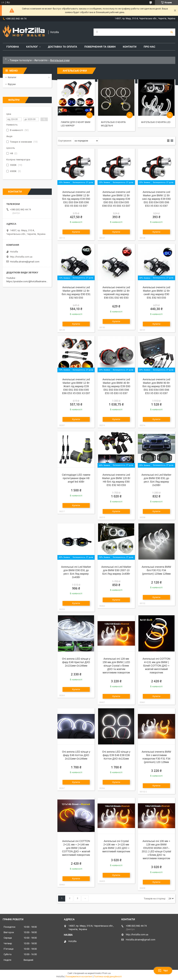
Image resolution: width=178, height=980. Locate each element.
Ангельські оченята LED (156, 122)
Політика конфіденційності (108, 977)
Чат (163, 971)
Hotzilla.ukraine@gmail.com (25, 262)
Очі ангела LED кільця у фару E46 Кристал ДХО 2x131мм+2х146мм (76, 662)
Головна (13, 47)
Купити (76, 232)
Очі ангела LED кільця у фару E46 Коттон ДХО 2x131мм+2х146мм (76, 755)
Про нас (149, 47)
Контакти (130, 47)
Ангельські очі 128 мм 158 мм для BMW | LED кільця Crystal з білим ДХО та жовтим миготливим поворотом (116, 666)
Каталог (32, 47)
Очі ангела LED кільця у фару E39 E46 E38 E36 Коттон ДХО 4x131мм (116, 755)
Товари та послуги (21, 60)
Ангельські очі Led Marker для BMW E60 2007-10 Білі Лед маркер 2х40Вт (116, 570)
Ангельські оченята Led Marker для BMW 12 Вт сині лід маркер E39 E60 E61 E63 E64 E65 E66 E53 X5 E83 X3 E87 (156, 199)
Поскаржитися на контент (79, 977)
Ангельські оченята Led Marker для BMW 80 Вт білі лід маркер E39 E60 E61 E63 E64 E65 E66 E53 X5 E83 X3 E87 (156, 386)
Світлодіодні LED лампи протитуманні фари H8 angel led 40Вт (76, 478)
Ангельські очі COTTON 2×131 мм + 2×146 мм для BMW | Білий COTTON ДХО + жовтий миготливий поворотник (76, 848)
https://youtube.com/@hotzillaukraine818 (28, 281)
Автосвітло (41, 60)
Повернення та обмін (100, 47)
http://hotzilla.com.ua (21, 257)
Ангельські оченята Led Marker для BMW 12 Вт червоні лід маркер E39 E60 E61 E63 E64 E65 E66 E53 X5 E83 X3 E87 (116, 199)
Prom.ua (106, 973)
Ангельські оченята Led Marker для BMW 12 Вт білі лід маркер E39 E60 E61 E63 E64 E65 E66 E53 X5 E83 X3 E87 (76, 199)
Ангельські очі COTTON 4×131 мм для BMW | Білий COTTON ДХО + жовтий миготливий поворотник (156, 666)
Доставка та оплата (63, 47)
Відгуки (12, 84)
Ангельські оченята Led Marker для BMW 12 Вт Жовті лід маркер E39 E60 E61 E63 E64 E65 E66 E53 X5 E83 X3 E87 (76, 386)
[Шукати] (172, 32)
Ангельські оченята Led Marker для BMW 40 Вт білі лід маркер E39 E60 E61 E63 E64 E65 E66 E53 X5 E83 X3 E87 (116, 386)
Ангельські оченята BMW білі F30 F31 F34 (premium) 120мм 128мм (156, 570)
